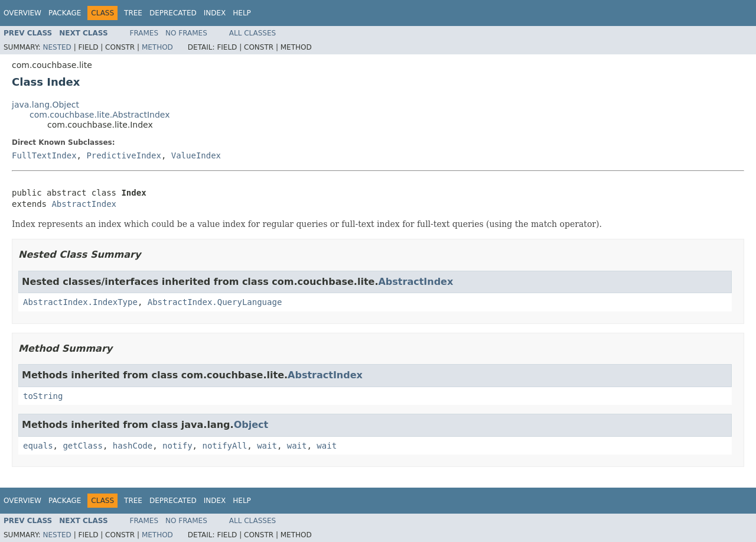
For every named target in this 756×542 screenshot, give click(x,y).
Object (251, 425)
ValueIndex (196, 155)
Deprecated (173, 13)
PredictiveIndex (123, 155)
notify (177, 446)
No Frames (186, 33)
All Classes (252, 33)
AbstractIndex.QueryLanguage (215, 302)
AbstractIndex (84, 204)
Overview (22, 13)
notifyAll (224, 446)
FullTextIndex (44, 155)
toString (43, 396)
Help (242, 13)
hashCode (133, 446)
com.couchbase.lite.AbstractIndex (100, 115)
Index (215, 13)
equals (38, 446)
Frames (144, 33)
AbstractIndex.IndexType (80, 302)
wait (267, 446)
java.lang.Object (45, 105)
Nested (57, 47)
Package (65, 13)
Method (157, 47)
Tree (133, 13)
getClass (82, 446)
